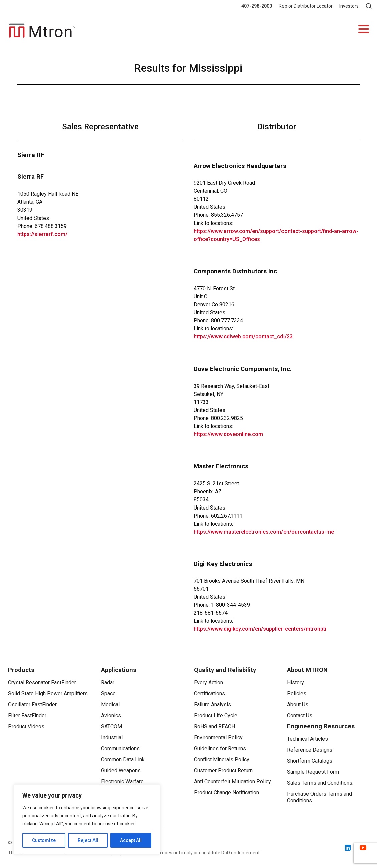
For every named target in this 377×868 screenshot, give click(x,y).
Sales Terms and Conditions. (320, 783)
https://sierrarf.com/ (42, 234)
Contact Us (300, 715)
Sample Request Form (313, 772)
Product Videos (26, 727)
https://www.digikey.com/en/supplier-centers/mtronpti (260, 629)
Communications (120, 749)
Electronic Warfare (122, 782)
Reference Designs (310, 750)
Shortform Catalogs (310, 761)
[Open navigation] (364, 30)
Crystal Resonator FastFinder (42, 682)
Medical (110, 704)
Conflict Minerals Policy (222, 760)
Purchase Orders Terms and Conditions (319, 797)
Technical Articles (307, 739)
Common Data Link (123, 760)
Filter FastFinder (27, 715)
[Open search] (369, 6)
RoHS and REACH (215, 727)
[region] (87, 820)
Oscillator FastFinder (32, 704)
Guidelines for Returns (220, 749)
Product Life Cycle (216, 715)
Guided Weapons (121, 771)
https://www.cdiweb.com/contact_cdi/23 (243, 337)
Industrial (112, 738)
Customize (44, 840)
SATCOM (111, 727)
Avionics (111, 715)
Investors (349, 6)
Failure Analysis (213, 704)
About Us (298, 704)
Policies (297, 693)
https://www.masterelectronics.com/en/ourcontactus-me (264, 532)
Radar (108, 682)
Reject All (88, 840)
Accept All (131, 840)
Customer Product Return (223, 771)
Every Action (209, 682)
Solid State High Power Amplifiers (48, 693)
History (295, 682)
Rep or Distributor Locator (306, 6)
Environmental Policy (218, 738)
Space (108, 693)
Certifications (210, 693)
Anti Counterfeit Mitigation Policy (233, 782)
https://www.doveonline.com (228, 434)
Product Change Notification (227, 793)
